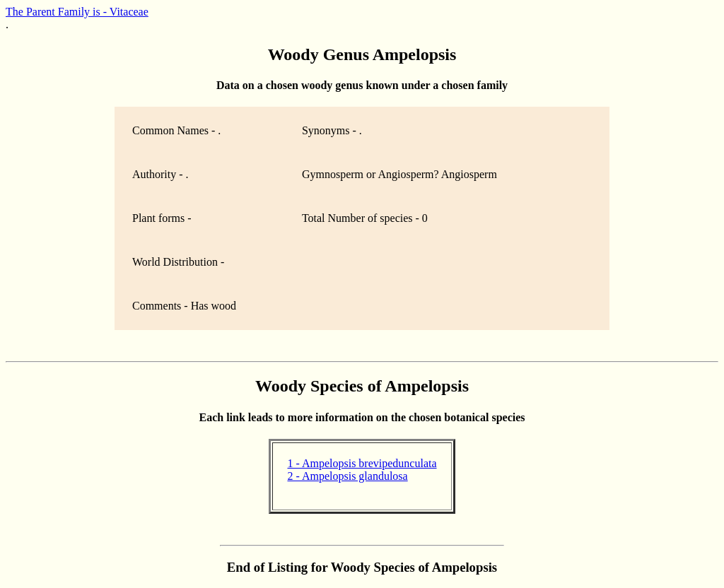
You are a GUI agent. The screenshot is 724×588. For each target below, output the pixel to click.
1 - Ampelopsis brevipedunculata (362, 463)
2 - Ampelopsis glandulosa (347, 476)
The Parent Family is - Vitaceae (77, 12)
